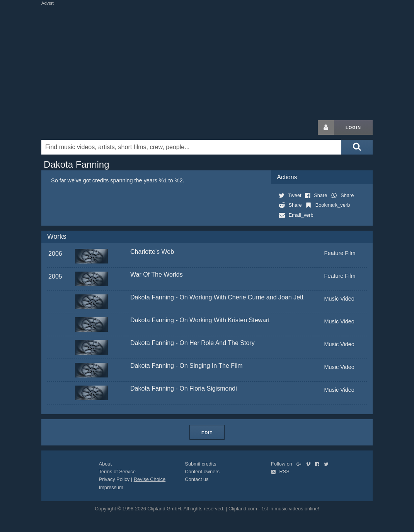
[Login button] (326, 127)
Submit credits (200, 464)
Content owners (202, 472)
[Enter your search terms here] (191, 147)
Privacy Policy (114, 479)
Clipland (82, 127)
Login (353, 127)
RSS (280, 472)
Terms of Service (117, 472)
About (105, 464)
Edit (207, 433)
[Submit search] (357, 147)
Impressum (111, 487)
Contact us (197, 479)
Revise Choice (150, 479)
